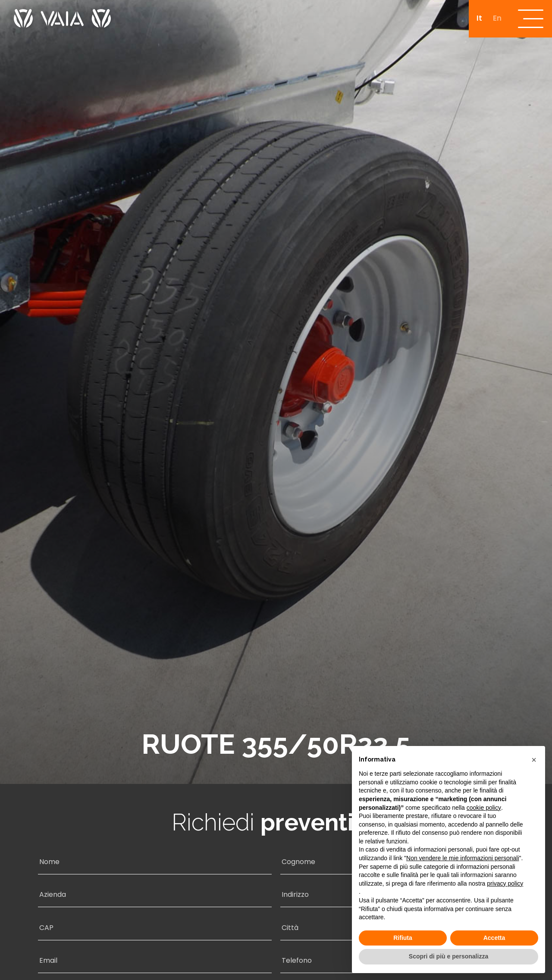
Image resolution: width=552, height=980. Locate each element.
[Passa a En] (496, 20)
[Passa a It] (478, 20)
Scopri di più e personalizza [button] (448, 956)
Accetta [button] (494, 938)
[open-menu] (530, 19)
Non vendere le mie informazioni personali (463, 858)
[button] (534, 760)
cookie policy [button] (484, 808)
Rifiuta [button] (403, 938)
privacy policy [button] (505, 883)
